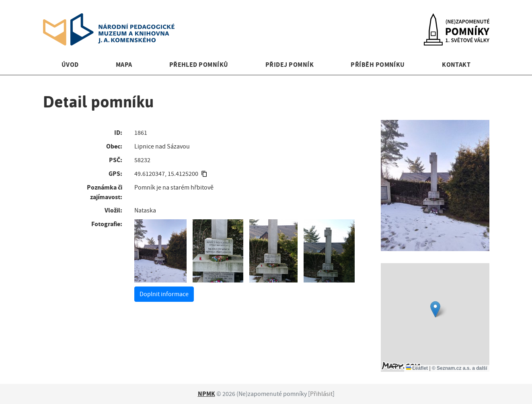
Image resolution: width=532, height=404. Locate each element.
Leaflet (417, 368)
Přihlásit (321, 394)
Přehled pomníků (199, 65)
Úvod (70, 65)
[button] (435, 309)
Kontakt (456, 65)
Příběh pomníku (378, 65)
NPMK (206, 394)
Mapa (124, 65)
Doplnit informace (164, 294)
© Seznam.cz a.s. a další (460, 368)
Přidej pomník (290, 65)
